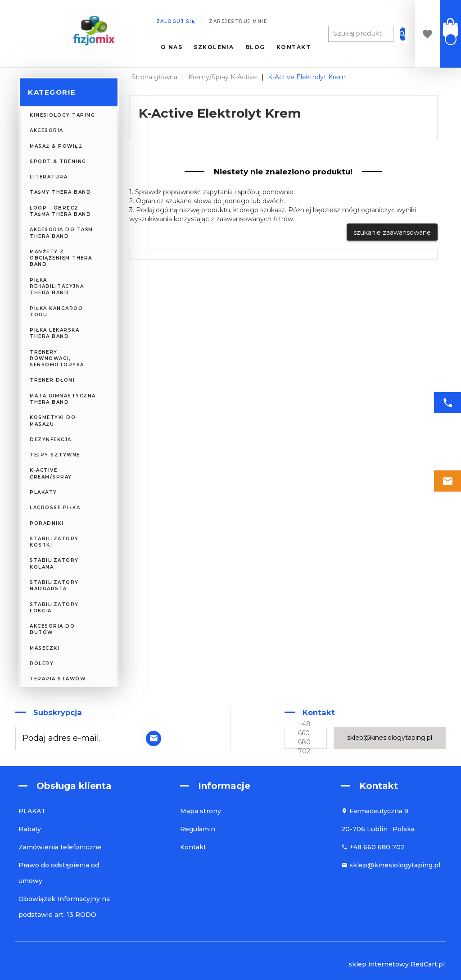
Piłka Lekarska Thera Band (54, 333)
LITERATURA (49, 177)
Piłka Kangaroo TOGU (56, 312)
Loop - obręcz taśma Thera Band (60, 211)
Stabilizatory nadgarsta (54, 586)
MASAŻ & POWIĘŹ (56, 146)
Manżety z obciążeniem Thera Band (61, 258)
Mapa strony (201, 811)
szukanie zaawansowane (392, 232)
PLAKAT (32, 811)
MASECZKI (45, 648)
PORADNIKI (47, 523)
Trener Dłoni (52, 380)
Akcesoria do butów (52, 629)
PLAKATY (43, 492)
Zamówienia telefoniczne (60, 847)
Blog (255, 47)
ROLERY (42, 663)
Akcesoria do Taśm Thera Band (61, 233)
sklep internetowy (379, 964)
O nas (172, 47)
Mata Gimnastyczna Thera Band (63, 399)
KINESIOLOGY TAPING (62, 115)
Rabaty (30, 829)
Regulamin (198, 829)
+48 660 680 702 (304, 738)
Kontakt (294, 47)
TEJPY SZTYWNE (55, 455)
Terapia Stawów (58, 679)
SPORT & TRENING (58, 162)
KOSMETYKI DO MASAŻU (53, 421)
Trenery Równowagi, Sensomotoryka (57, 359)
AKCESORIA (47, 130)
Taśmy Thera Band (60, 192)
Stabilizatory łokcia (54, 608)
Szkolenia (214, 47)
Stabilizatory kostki (54, 542)
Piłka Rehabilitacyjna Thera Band (57, 287)
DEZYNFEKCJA (51, 440)
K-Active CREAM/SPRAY (51, 473)
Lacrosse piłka (55, 508)
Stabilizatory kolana (54, 563)
